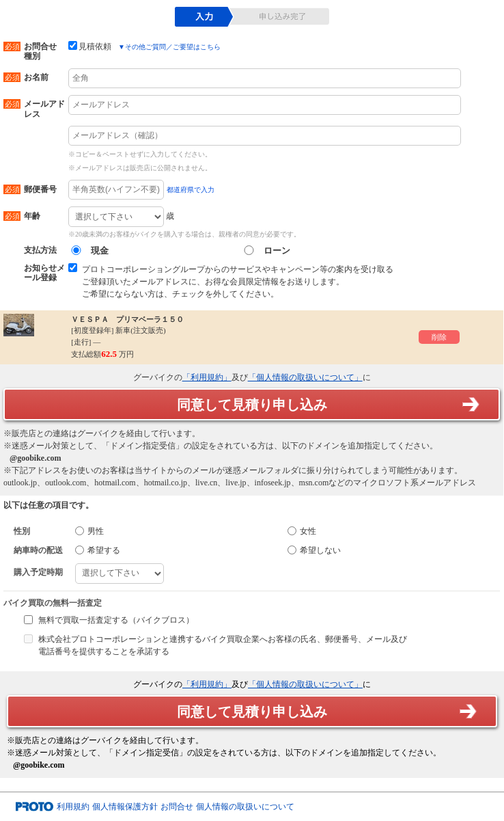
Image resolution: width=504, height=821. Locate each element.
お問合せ (177, 807)
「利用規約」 (207, 377)
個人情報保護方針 (125, 807)
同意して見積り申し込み (252, 405)
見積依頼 (90, 46)
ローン (266, 251)
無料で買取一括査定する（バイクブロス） (116, 620)
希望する (98, 550)
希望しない (314, 550)
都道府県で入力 (191, 190)
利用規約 (73, 807)
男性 (89, 531)
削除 (439, 337)
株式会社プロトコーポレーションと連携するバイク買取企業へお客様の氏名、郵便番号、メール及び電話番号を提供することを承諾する (223, 645)
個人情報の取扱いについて (245, 807)
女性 (302, 531)
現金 (88, 251)
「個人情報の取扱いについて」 (305, 377)
